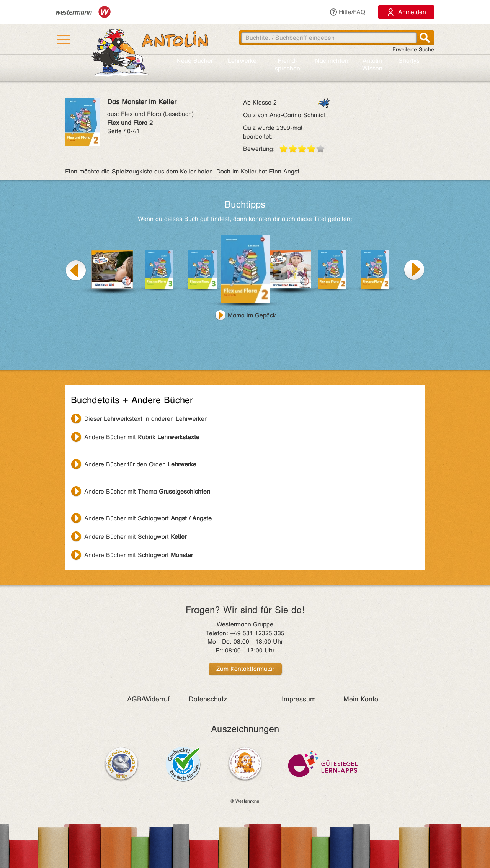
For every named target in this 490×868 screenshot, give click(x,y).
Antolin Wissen (372, 65)
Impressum (299, 699)
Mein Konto (361, 699)
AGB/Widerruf (148, 699)
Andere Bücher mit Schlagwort (148, 518)
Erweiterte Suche (413, 50)
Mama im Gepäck (252, 315)
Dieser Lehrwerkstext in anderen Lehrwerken (146, 419)
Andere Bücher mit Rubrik (142, 437)
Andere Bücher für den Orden (140, 464)
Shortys (409, 61)
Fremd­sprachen (287, 65)
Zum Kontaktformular (245, 669)
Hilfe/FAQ (347, 12)
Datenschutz (208, 699)
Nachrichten (332, 61)
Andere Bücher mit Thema (147, 491)
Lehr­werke (242, 61)
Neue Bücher (195, 61)
